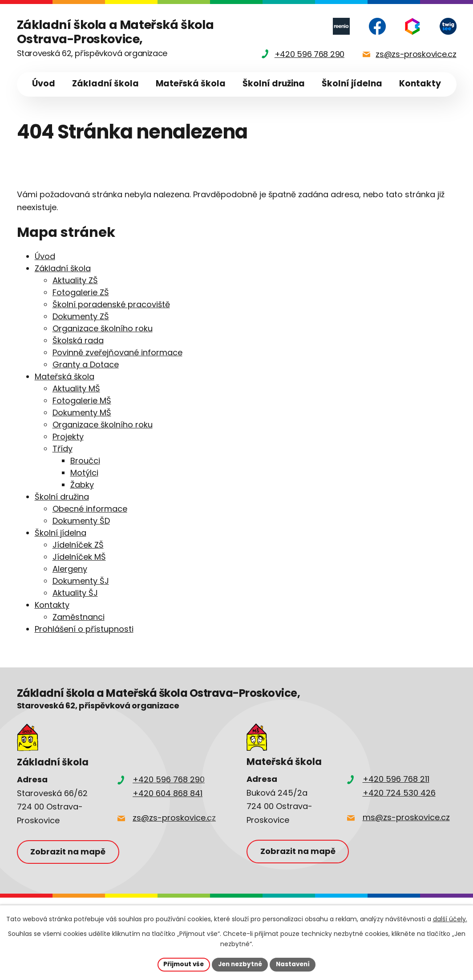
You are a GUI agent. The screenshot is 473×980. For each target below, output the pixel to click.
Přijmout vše (181, 964)
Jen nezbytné (240, 964)
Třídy (63, 449)
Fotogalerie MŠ (82, 401)
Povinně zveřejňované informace (117, 352)
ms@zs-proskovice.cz (406, 817)
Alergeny (70, 569)
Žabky (82, 485)
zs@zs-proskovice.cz (174, 818)
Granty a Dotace (86, 364)
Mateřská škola (191, 83)
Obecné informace (90, 509)
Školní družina (274, 83)
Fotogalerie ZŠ (81, 292)
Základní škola (105, 83)
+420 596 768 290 (169, 779)
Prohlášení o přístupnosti (84, 629)
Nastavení (295, 964)
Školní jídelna (352, 83)
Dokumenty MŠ (82, 413)
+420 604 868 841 (168, 793)
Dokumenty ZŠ (81, 316)
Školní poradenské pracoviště (111, 304)
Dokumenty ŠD (81, 521)
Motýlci (84, 473)
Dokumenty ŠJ (81, 581)
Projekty (68, 437)
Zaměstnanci (79, 617)
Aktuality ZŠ (75, 280)
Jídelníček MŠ (79, 557)
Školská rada (78, 340)
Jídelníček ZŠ (78, 545)
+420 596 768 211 (396, 779)
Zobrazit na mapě (70, 852)
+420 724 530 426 (399, 793)
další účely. (450, 919)
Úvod (44, 83)
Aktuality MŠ (76, 388)
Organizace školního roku (103, 328)
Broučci (85, 461)
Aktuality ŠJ (75, 593)
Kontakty (420, 83)
